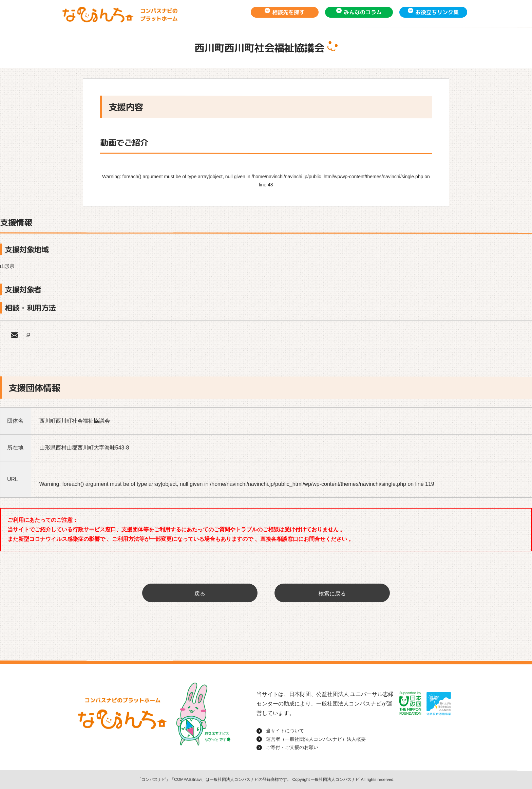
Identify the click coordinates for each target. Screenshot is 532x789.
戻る (200, 594)
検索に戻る (332, 594)
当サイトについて (285, 731)
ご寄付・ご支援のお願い (292, 747)
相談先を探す (288, 12)
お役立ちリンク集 (437, 12)
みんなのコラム (363, 12)
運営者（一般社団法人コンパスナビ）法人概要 (316, 739)
